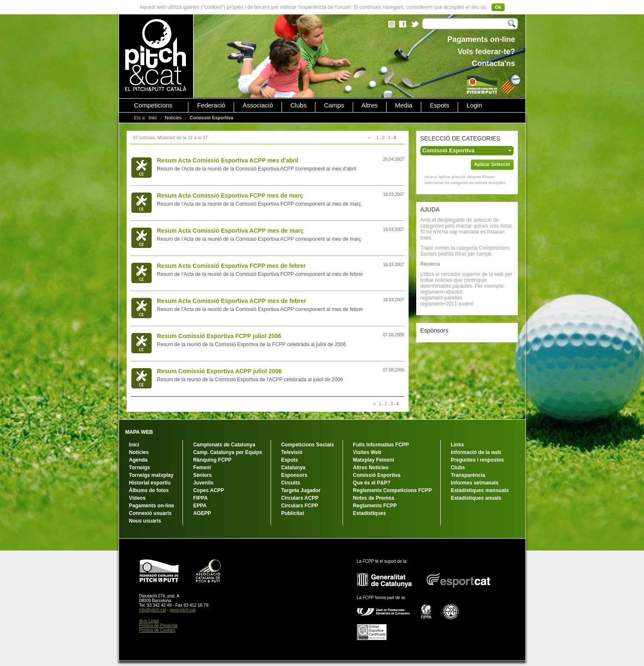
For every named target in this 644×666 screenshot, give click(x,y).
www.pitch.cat (183, 610)
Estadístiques (370, 513)
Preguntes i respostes (477, 460)
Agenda (138, 460)
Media (404, 105)
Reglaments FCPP (375, 506)
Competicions (153, 105)
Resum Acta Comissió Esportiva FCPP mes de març (230, 195)
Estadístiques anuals (476, 498)
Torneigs (140, 468)
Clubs (299, 105)
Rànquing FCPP (212, 460)
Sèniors (202, 475)
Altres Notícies (371, 468)
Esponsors (294, 475)
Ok (498, 7)
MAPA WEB (139, 432)
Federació (211, 105)
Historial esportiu (150, 483)
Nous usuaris (145, 521)
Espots (439, 105)
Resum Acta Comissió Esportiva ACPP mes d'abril (228, 160)
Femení (202, 468)
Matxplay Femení (374, 460)
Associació (258, 105)
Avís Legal (149, 621)
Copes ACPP (209, 490)
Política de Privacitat (159, 626)
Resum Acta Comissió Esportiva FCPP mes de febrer (232, 266)
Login (474, 105)
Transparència (468, 475)
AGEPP (202, 513)
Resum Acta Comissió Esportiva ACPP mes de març (231, 231)
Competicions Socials (308, 445)
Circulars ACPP (300, 498)
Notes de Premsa (374, 498)
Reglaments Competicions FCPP (392, 490)
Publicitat (293, 513)
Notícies (173, 118)
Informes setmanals (475, 483)
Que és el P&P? (372, 483)
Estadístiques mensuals (480, 490)
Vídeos (137, 498)
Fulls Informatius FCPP (381, 445)
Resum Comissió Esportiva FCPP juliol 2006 (219, 336)
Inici (153, 118)
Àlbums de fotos (149, 490)
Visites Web (367, 452)
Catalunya (293, 468)
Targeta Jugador (301, 490)
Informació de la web (476, 452)
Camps (334, 105)
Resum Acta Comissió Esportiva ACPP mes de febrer (232, 301)
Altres (370, 105)
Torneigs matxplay (151, 475)
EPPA (200, 506)
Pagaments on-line (152, 506)
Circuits (291, 483)
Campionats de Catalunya (224, 445)
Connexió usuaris (151, 513)
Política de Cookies (158, 630)
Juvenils (203, 483)
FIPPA (200, 498)
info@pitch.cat (153, 610)
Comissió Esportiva (377, 475)
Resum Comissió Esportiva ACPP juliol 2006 (220, 371)
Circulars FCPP (300, 506)
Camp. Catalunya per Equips (228, 452)
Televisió (292, 452)
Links (457, 445)
